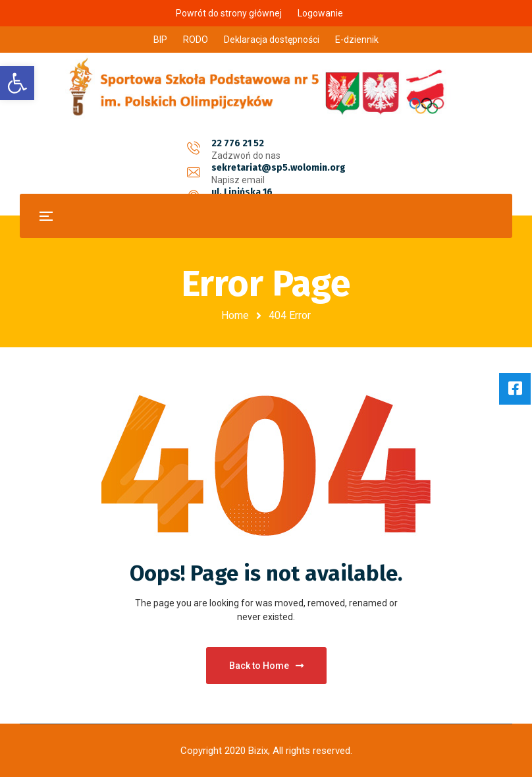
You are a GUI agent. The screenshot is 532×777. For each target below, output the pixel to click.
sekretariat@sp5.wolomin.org (279, 143)
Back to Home (266, 666)
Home (235, 315)
